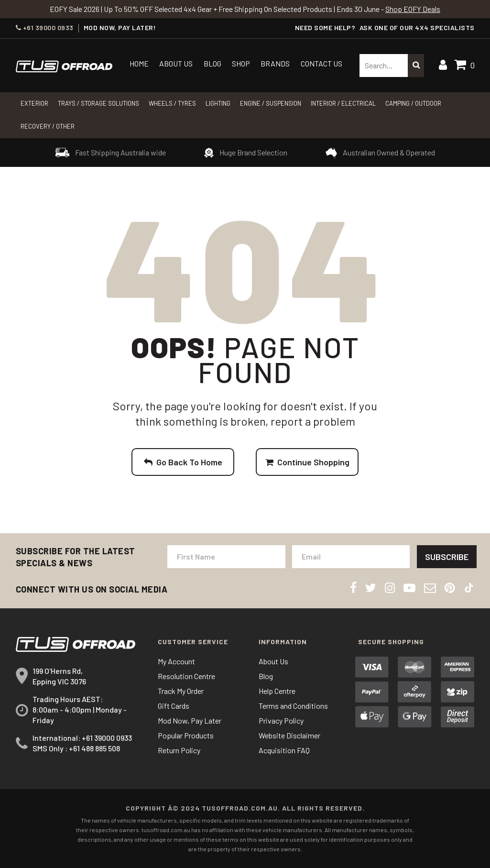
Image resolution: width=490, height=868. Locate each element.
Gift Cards (174, 706)
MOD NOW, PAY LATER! (120, 28)
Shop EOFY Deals (413, 9)
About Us (176, 63)
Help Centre (277, 691)
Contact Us (321, 63)
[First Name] (226, 557)
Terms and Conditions (293, 706)
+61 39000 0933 (45, 28)
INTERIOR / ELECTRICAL (343, 103)
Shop (241, 63)
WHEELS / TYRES (172, 103)
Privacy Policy (281, 720)
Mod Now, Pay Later (190, 720)
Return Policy (179, 750)
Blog (212, 63)
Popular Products (186, 735)
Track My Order (181, 691)
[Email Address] (351, 557)
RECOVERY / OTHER (48, 126)
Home (139, 63)
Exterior (34, 103)
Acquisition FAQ (284, 750)
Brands (275, 63)
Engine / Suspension (271, 103)
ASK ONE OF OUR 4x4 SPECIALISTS (417, 27)
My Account (176, 661)
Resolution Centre (186, 676)
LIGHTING (218, 103)
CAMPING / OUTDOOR (413, 103)
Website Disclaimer (289, 735)
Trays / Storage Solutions (98, 103)
